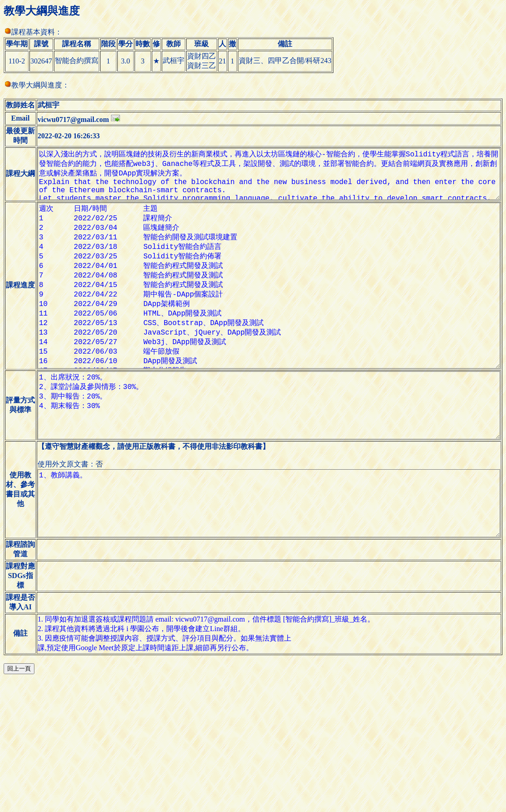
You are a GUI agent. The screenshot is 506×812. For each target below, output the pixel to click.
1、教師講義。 (265, 591)
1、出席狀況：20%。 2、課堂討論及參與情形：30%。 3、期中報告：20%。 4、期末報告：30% (265, 479)
